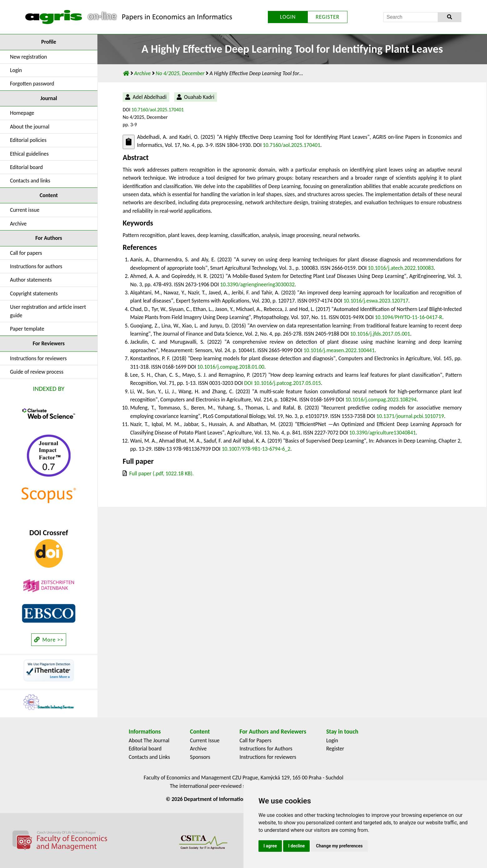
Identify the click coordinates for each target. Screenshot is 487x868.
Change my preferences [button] (339, 846)
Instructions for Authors (266, 749)
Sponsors (200, 757)
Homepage (22, 113)
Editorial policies (28, 140)
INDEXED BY (49, 389)
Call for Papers (255, 740)
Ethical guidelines (29, 154)
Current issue (25, 210)
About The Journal (149, 740)
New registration (29, 57)
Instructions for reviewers (38, 358)
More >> (49, 640)
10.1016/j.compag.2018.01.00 (231, 367)
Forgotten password (32, 84)
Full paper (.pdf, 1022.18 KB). (162, 473)
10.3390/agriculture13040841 (383, 433)
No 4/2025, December (181, 73)
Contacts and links (30, 181)
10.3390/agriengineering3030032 (257, 284)
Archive (18, 224)
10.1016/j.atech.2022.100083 (401, 268)
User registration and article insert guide (48, 311)
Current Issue (205, 740)
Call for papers (26, 253)
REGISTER (327, 17)
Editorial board (26, 167)
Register (335, 749)
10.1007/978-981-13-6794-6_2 (256, 449)
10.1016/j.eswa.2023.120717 (376, 301)
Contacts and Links (149, 757)
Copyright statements (34, 293)
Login (16, 70)
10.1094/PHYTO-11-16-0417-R (409, 317)
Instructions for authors (36, 266)
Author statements (31, 280)
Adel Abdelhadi (150, 97)
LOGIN (288, 17)
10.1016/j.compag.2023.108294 (381, 400)
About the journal (30, 127)
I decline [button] (296, 846)
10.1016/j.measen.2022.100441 (339, 350)
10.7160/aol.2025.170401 (158, 110)
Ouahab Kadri (199, 97)
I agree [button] (270, 846)
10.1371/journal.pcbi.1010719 (410, 416)
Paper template (27, 329)
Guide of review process (37, 372)
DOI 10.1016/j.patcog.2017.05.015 (283, 383)
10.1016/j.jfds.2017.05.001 (380, 334)
